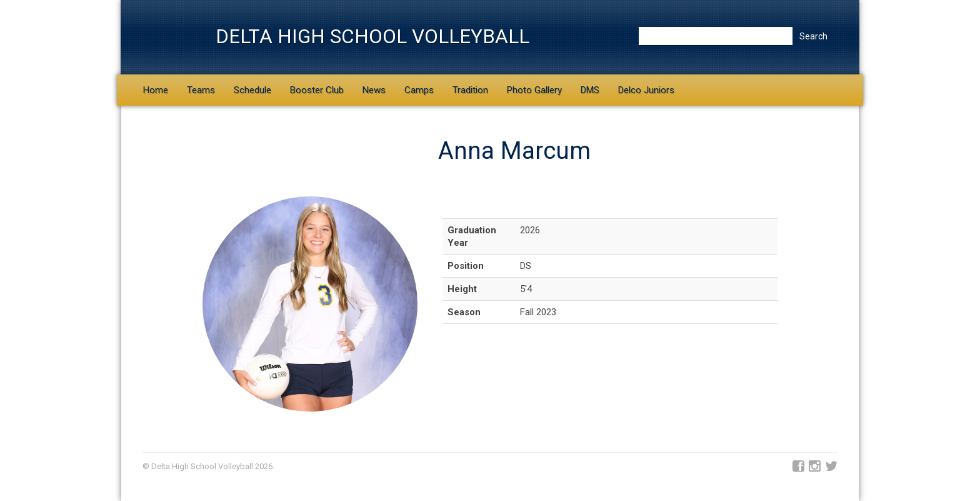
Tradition (470, 90)
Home (156, 90)
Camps (419, 90)
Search (813, 36)
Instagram (815, 467)
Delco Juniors (646, 90)
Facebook (798, 467)
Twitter (831, 467)
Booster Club (317, 90)
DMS (590, 90)
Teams (201, 90)
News (374, 90)
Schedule (252, 90)
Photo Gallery (534, 90)
